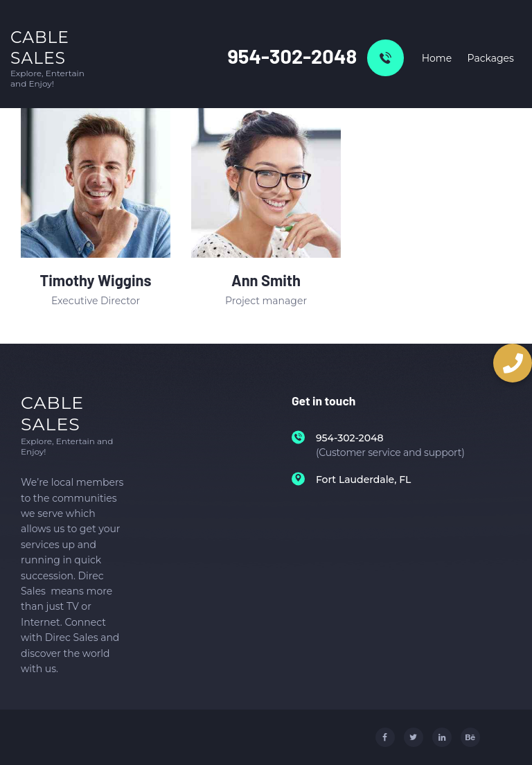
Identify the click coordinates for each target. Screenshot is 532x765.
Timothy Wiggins (95, 281)
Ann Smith (266, 281)
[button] (513, 363)
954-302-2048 (292, 56)
